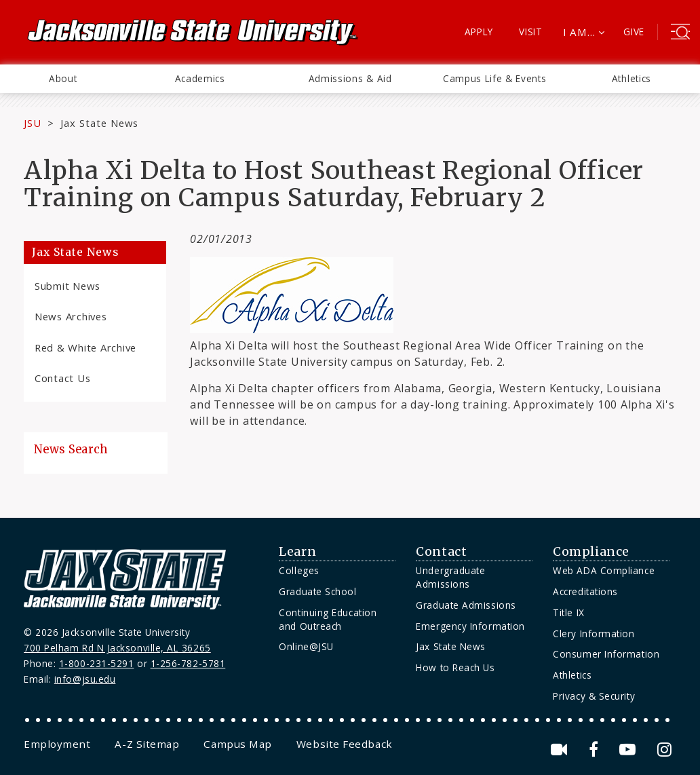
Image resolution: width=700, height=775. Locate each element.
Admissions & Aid (350, 78)
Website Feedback (345, 744)
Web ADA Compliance (604, 570)
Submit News (67, 286)
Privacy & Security (594, 696)
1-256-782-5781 (188, 663)
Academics (200, 78)
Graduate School (317, 591)
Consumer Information (606, 654)
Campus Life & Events (495, 78)
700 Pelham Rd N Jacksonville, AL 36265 (117, 648)
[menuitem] (63, 79)
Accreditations (585, 591)
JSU (33, 123)
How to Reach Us (455, 667)
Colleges (299, 570)
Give (634, 32)
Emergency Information (470, 626)
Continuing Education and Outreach (328, 619)
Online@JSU (306, 646)
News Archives (71, 316)
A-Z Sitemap (147, 744)
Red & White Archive (85, 347)
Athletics (631, 78)
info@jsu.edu (85, 679)
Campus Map (237, 744)
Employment (57, 744)
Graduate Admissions (466, 605)
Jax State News (99, 123)
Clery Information (594, 634)
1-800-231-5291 (97, 663)
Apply (479, 32)
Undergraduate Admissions (450, 577)
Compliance (591, 552)
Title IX (568, 612)
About (63, 78)
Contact (441, 552)
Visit (531, 32)
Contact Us (62, 378)
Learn (297, 552)
